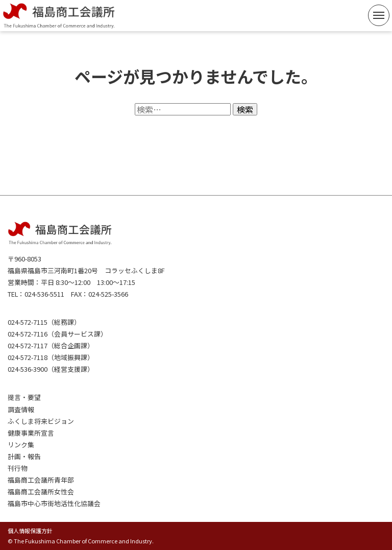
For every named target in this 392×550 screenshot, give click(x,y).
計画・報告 (24, 456)
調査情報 (21, 409)
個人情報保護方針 (30, 531)
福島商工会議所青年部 (41, 480)
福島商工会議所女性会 (41, 492)
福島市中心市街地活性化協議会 (54, 503)
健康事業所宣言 (31, 433)
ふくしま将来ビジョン (41, 421)
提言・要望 (24, 397)
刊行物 (18, 468)
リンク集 (21, 445)
